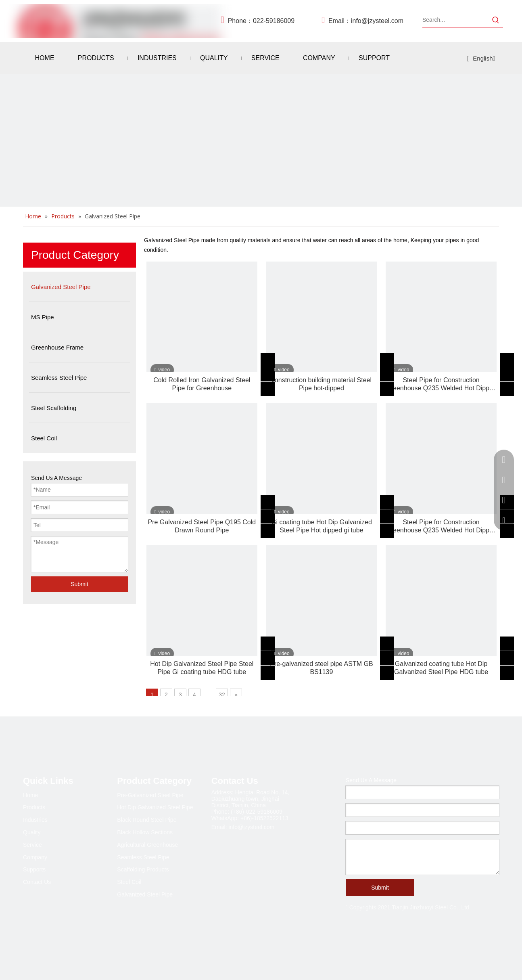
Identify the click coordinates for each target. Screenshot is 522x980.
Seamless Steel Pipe (143, 857)
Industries (35, 820)
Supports (34, 869)
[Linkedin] (46, 945)
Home (30, 795)
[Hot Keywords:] (496, 20)
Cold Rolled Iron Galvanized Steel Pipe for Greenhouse (202, 384)
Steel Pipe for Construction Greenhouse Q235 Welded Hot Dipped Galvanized (441, 384)
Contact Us (37, 882)
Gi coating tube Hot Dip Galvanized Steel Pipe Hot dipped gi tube (322, 526)
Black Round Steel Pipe (147, 820)
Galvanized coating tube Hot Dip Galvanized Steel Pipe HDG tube (441, 668)
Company (35, 857)
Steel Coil (129, 882)
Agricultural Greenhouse (147, 845)
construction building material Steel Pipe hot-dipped (322, 384)
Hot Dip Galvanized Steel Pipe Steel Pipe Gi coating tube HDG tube (202, 668)
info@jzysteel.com (377, 21)
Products (34, 807)
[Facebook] (29, 945)
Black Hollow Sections (145, 832)
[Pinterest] (96, 945)
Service (32, 845)
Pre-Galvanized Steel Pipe (150, 795)
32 (222, 695)
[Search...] (455, 20)
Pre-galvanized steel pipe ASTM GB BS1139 (321, 668)
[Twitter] (63, 945)
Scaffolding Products (143, 869)
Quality (32, 832)
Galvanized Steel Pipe (145, 894)
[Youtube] (79, 945)
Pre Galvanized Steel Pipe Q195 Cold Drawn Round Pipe (202, 526)
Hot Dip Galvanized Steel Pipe (155, 807)
